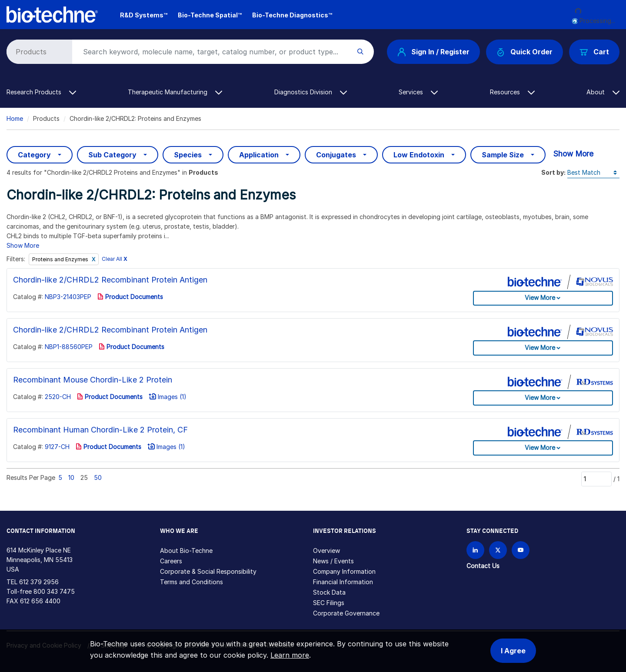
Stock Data (329, 592)
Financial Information (343, 582)
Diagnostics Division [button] (311, 92)
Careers (171, 561)
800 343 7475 (54, 591)
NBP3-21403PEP (68, 297)
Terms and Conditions (191, 582)
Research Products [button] (41, 92)
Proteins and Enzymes (61, 259)
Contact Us (483, 566)
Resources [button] (512, 92)
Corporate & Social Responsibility (208, 571)
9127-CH (57, 447)
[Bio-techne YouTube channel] (521, 550)
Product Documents (130, 297)
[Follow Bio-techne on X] (498, 550)
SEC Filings (329, 603)
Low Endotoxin (419, 155)
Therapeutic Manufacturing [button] (175, 92)
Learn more (290, 655)
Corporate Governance (346, 613)
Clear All (115, 259)
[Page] (596, 479)
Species (188, 155)
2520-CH (58, 397)
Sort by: (553, 172)
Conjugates (336, 155)
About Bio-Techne (186, 551)
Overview (326, 551)
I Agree (513, 651)
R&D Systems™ (144, 15)
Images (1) (168, 397)
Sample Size (503, 155)
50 (98, 477)
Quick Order (524, 52)
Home (15, 118)
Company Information (344, 571)
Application (259, 155)
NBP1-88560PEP (69, 347)
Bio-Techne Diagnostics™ (292, 15)
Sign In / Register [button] (433, 52)
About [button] (603, 92)
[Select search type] (38, 52)
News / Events (333, 561)
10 (71, 477)
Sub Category (112, 155)
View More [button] (540, 298)
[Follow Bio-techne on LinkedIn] (475, 550)
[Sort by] (593, 173)
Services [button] (418, 92)
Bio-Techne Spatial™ (210, 15)
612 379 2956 (39, 582)
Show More (573, 154)
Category (34, 155)
